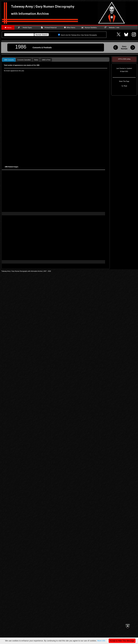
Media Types (26, 27)
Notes (36, 60)
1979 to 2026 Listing (124, 59)
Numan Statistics (90, 27)
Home (8, 27)
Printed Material (49, 27)
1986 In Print (46, 60)
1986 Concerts (9, 60)
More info (101, 641)
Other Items (69, 27)
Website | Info (113, 27)
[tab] (9, 60)
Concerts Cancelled (24, 60)
